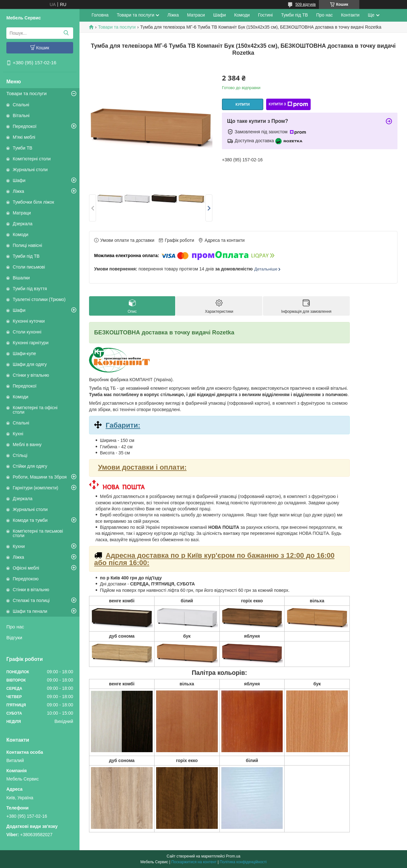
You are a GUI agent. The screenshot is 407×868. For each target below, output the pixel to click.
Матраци (22, 213)
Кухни (19, 546)
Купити (243, 104)
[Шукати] (66, 33)
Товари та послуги (27, 93)
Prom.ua (233, 856)
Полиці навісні (27, 245)
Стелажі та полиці (31, 600)
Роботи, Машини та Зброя (40, 477)
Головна (100, 15)
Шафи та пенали (30, 611)
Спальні (21, 105)
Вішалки (21, 278)
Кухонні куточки (29, 321)
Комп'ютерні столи (32, 159)
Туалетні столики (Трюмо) (39, 299)
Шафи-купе (24, 353)
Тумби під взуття (30, 289)
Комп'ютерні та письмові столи (38, 533)
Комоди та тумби (30, 520)
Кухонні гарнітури (31, 343)
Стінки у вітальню (31, 375)
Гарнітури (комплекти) (35, 488)
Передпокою (26, 579)
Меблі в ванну (27, 444)
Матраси (196, 15)
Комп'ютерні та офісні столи (35, 410)
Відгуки (14, 637)
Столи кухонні (27, 332)
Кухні (18, 434)
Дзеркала (23, 224)
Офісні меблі (26, 568)
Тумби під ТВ (26, 256)
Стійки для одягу (30, 466)
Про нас (15, 627)
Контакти (350, 15)
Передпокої (25, 126)
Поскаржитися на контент (194, 862)
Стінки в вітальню (31, 590)
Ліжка (18, 191)
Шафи (19, 180)
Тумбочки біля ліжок (33, 202)
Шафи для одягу (30, 364)
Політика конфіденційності (243, 862)
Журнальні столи (30, 170)
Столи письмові (29, 267)
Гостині (265, 15)
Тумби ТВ (23, 148)
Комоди (21, 234)
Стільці (20, 455)
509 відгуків (306, 4)
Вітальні (21, 115)
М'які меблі (24, 137)
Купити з (288, 104)
